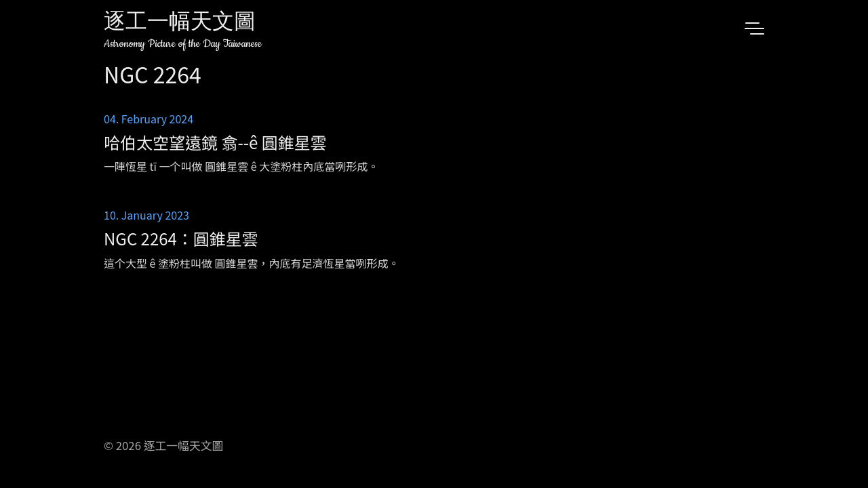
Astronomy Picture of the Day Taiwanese (183, 44)
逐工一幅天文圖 (180, 23)
